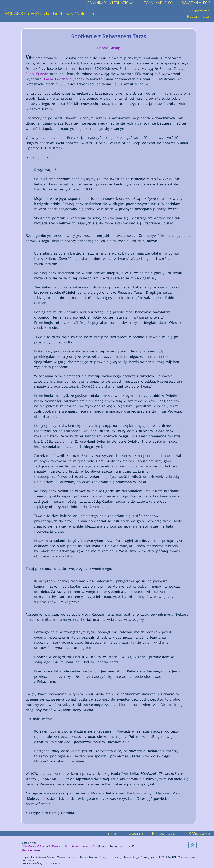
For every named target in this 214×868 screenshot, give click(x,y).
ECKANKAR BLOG (158, 3)
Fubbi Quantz (37, 74)
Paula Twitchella (58, 79)
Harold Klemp (109, 48)
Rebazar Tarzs (198, 17)
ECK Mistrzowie (197, 11)
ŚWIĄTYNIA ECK (196, 3)
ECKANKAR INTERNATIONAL (111, 3)
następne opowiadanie (125, 833)
